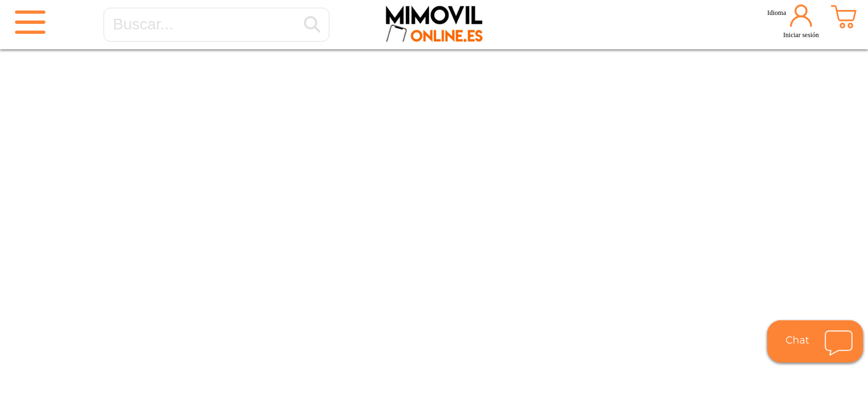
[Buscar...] (312, 25)
